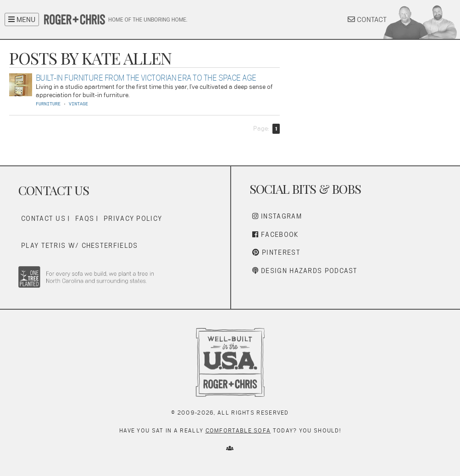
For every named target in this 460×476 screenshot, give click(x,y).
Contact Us (43, 218)
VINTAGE (78, 104)
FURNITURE (48, 104)
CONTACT (367, 19)
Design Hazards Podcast (305, 271)
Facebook (276, 234)
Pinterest (276, 252)
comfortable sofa (238, 430)
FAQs (85, 218)
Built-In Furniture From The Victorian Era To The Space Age (146, 78)
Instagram (277, 216)
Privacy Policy (133, 218)
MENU (22, 19)
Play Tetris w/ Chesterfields (79, 245)
